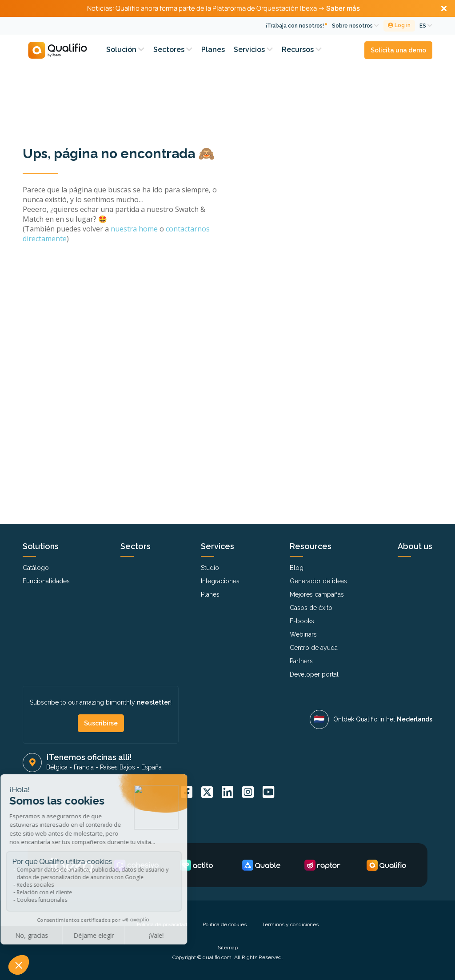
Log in (399, 25)
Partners (301, 661)
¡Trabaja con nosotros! (295, 26)
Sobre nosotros (355, 26)
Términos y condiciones (290, 924)
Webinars (303, 634)
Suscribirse (101, 723)
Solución (125, 50)
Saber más (343, 8)
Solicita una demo (398, 50)
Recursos (302, 50)
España (152, 767)
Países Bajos (118, 767)
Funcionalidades (46, 581)
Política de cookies (225, 924)
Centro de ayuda (314, 648)
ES (426, 26)
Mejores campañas (317, 594)
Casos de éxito (311, 608)
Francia (84, 767)
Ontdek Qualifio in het (383, 719)
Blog (297, 568)
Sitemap (228, 948)
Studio (210, 568)
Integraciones (220, 581)
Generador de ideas (318, 581)
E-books (302, 621)
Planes (213, 50)
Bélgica (57, 767)
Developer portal (314, 674)
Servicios (253, 50)
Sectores (173, 50)
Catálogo (36, 568)
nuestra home (135, 229)
